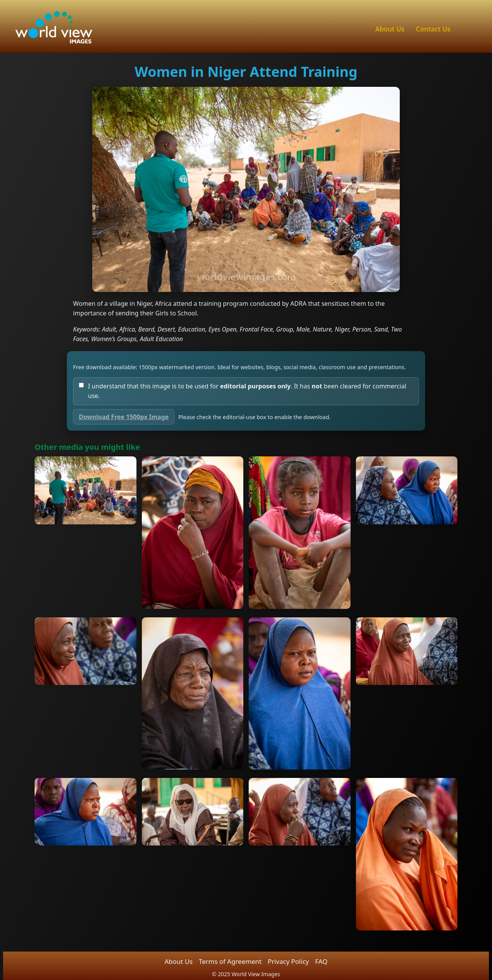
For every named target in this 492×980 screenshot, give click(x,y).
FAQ (321, 961)
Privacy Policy (288, 961)
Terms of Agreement (230, 961)
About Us (390, 29)
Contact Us (433, 29)
